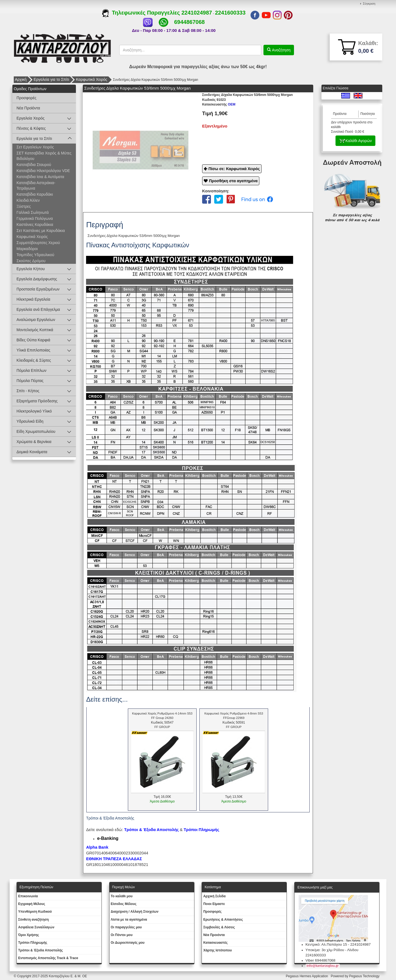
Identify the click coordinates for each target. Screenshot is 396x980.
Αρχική (21, 79)
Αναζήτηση (281, 50)
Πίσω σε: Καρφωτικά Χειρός (234, 169)
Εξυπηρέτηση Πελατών (36, 887)
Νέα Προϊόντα (28, 108)
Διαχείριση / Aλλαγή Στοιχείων (135, 912)
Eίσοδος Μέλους (124, 904)
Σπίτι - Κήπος (28, 391)
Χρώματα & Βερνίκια (34, 442)
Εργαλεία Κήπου (31, 269)
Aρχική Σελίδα (214, 896)
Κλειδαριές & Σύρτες (34, 360)
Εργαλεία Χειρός (31, 118)
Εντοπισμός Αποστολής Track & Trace (48, 958)
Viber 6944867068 (321, 960)
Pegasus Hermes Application (307, 976)
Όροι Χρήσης (29, 935)
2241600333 (230, 13)
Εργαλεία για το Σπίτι (51, 79)
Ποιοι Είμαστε (214, 904)
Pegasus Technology (365, 976)
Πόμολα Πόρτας (30, 381)
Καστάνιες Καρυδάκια (35, 225)
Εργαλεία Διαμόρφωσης (37, 279)
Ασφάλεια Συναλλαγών (36, 927)
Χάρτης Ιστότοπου (218, 950)
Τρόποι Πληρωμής (201, 830)
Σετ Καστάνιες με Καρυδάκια (41, 231)
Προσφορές (26, 98)
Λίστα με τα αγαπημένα (129, 920)
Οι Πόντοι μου (122, 935)
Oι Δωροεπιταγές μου (128, 943)
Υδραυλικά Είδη (30, 421)
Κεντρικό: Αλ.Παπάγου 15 (326, 944)
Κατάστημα (213, 887)
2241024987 (197, 13)
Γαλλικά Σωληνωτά (33, 212)
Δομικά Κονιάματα (32, 452)
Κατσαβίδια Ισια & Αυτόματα (40, 177)
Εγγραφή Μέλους (32, 904)
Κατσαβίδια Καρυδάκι (35, 194)
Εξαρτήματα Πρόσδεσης (37, 401)
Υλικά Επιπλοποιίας (33, 350)
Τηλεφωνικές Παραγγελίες (142, 13)
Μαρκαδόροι (27, 249)
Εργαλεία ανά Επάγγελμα (38, 309)
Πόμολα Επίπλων (31, 370)
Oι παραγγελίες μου (126, 927)
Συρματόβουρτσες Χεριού (38, 243)
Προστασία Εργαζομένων (38, 289)
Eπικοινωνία (28, 896)
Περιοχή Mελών (124, 887)
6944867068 (189, 22)
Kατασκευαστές (215, 943)
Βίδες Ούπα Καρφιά (33, 340)
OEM (219, 104)
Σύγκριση (369, 4)
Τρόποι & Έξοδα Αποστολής (41, 950)
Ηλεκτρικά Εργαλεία (33, 299)
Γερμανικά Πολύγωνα (35, 218)
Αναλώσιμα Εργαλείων (36, 320)
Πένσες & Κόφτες (31, 128)
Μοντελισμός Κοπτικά (35, 330)
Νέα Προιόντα (214, 935)
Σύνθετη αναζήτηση (33, 920)
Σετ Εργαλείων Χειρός (35, 147)
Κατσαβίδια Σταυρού (34, 165)
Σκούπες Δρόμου (31, 261)
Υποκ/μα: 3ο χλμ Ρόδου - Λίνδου (332, 950)
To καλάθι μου (122, 896)
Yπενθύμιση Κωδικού (35, 912)
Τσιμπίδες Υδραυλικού (35, 255)
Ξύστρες (24, 206)
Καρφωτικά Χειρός (92, 79)
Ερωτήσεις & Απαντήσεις (223, 920)
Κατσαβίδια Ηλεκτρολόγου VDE (43, 171)
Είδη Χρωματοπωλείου (36, 431)
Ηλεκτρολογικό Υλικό (34, 411)
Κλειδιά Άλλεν (28, 200)
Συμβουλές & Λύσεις (219, 927)
